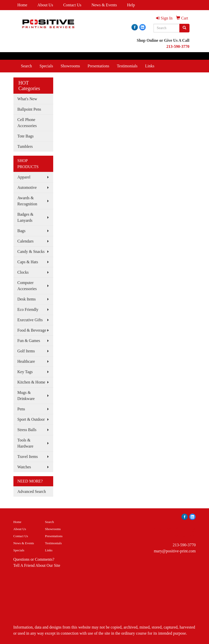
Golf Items (26, 351)
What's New (27, 99)
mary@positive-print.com (175, 551)
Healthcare (26, 361)
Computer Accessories (27, 286)
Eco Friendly (28, 309)
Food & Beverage (32, 330)
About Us (45, 5)
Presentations (98, 66)
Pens (21, 409)
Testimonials (127, 66)
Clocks (23, 272)
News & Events (104, 5)
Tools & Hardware (25, 443)
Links (150, 66)
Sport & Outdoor (31, 419)
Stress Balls (27, 430)
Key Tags (25, 372)
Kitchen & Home (31, 382)
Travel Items (28, 457)
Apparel (24, 177)
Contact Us (72, 5)
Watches (24, 467)
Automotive (27, 187)
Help (131, 5)
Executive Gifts (30, 320)
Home (22, 5)
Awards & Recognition (27, 201)
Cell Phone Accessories (27, 123)
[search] (184, 28)
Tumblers (25, 146)
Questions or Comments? (34, 559)
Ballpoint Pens (29, 109)
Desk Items (27, 299)
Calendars (26, 241)
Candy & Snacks (31, 251)
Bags (22, 231)
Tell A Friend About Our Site (37, 565)
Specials (46, 66)
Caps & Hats (28, 262)
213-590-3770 (184, 545)
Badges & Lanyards (26, 217)
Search (27, 66)
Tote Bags (26, 136)
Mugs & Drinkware (26, 396)
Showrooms (70, 66)
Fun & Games (29, 341)
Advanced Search (32, 491)
